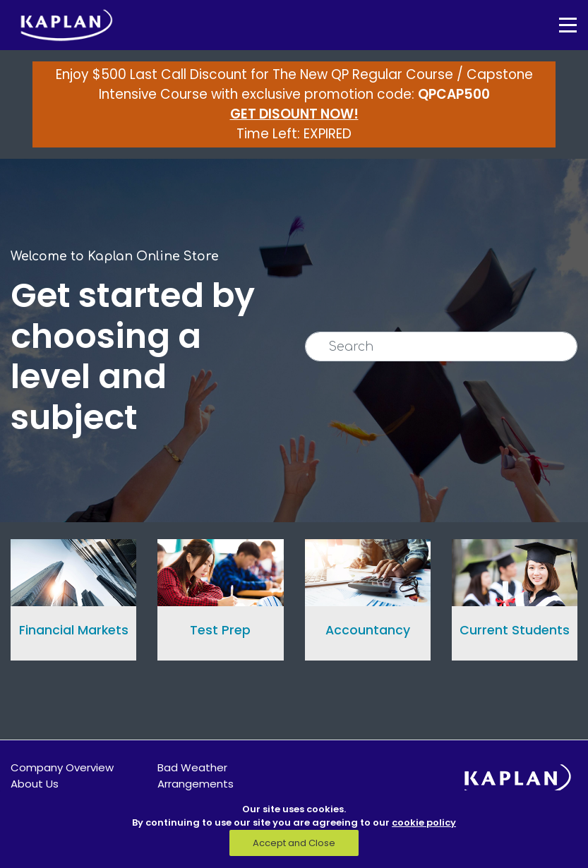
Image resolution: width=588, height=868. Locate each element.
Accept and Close (294, 843)
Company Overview (62, 767)
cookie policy (424, 822)
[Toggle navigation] (558, 25)
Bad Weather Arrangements (196, 776)
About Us (35, 784)
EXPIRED (328, 134)
